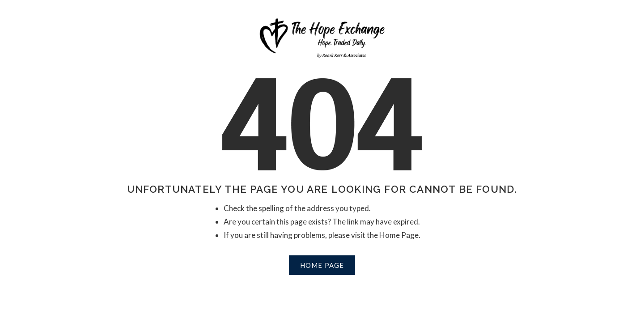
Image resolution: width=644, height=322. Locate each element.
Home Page (322, 265)
